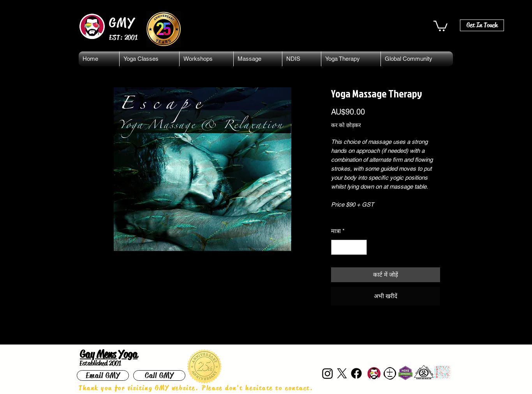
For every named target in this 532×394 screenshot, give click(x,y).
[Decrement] (337, 247)
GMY (122, 23)
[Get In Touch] (482, 25)
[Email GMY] (103, 375)
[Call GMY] (159, 375)
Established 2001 (100, 363)
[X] (342, 373)
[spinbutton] (349, 247)
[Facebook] (356, 373)
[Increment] (360, 247)
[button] (440, 25)
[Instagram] (328, 373)
